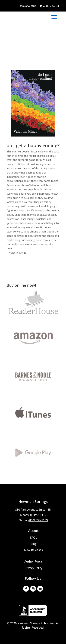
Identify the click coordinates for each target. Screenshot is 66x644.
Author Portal (49, 6)
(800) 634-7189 (27, 6)
